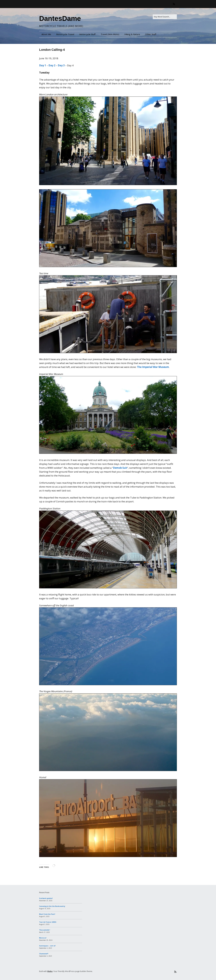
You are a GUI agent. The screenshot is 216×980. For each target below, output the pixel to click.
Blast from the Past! (47, 914)
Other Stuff (151, 34)
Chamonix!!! (44, 954)
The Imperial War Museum (153, 367)
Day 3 (61, 65)
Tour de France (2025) (48, 922)
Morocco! (43, 938)
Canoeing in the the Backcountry (52, 906)
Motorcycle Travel (65, 34)
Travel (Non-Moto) (110, 34)
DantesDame (60, 18)
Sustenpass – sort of (47, 946)
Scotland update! (46, 898)
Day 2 (52, 65)
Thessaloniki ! (45, 930)
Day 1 (43, 65)
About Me (46, 34)
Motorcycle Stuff (87, 34)
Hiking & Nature (132, 34)
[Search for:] (165, 17)
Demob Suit (120, 468)
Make (50, 971)
